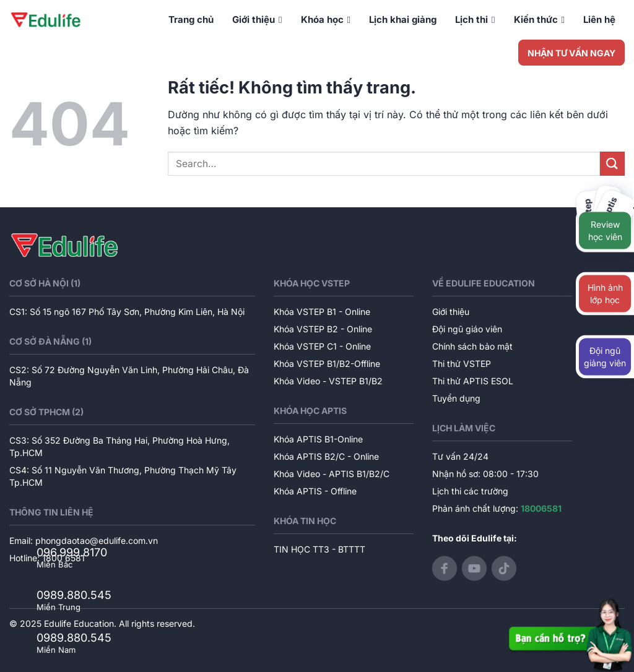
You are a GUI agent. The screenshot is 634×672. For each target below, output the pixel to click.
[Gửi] (612, 164)
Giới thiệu (257, 20)
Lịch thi (475, 20)
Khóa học (326, 20)
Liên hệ (599, 19)
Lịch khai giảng (403, 19)
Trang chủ (191, 19)
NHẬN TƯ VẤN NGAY (571, 53)
